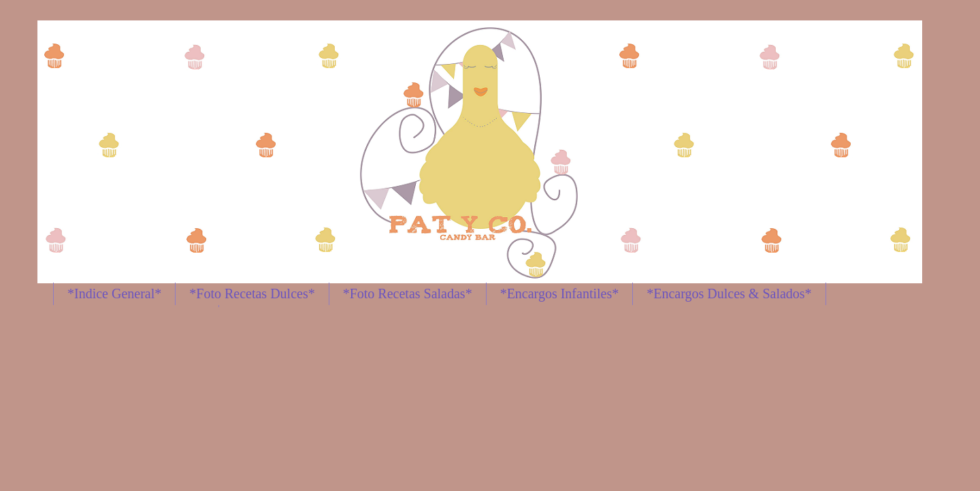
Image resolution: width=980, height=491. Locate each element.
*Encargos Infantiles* (560, 294)
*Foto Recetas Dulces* (252, 294)
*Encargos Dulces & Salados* (729, 294)
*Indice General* (114, 294)
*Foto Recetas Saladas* (408, 294)
